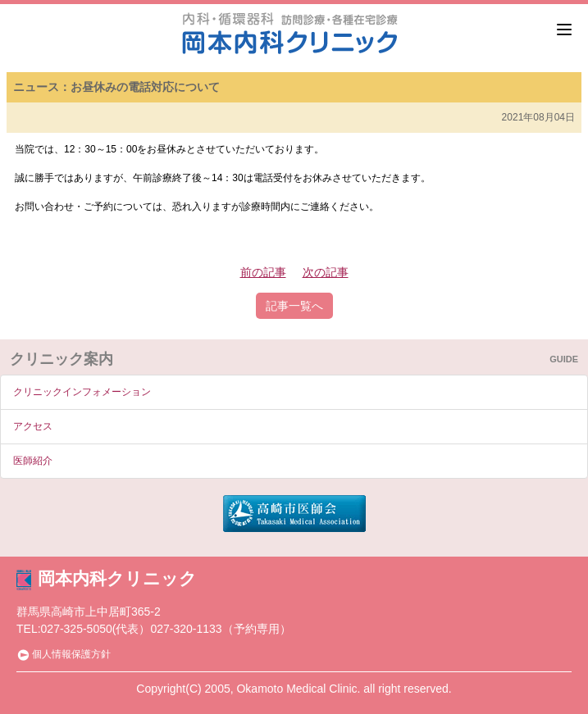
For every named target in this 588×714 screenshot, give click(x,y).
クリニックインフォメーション (82, 392)
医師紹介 (33, 461)
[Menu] (564, 30)
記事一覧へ (294, 306)
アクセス (33, 426)
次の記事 (326, 272)
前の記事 (263, 272)
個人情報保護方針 (64, 654)
